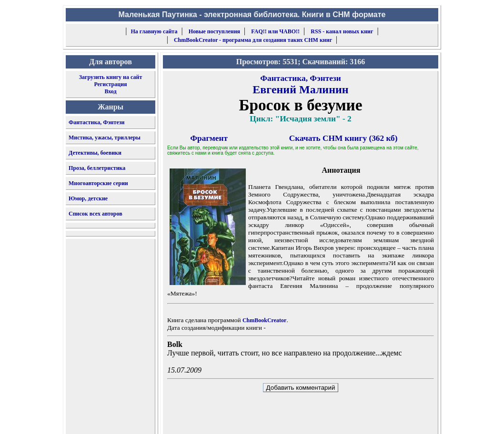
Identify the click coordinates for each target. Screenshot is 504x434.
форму (360, 419)
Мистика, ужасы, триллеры (105, 138)
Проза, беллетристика (97, 168)
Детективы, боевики (95, 153)
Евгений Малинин (300, 89)
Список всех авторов (96, 214)
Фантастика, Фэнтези (97, 122)
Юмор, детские (88, 198)
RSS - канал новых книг (342, 31)
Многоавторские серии (98, 183)
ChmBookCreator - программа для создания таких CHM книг (253, 40)
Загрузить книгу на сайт (111, 77)
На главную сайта (154, 31)
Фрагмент (209, 138)
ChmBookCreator (264, 320)
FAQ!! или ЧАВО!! (275, 31)
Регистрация (110, 84)
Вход (110, 91)
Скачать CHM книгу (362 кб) (343, 138)
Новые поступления (214, 31)
